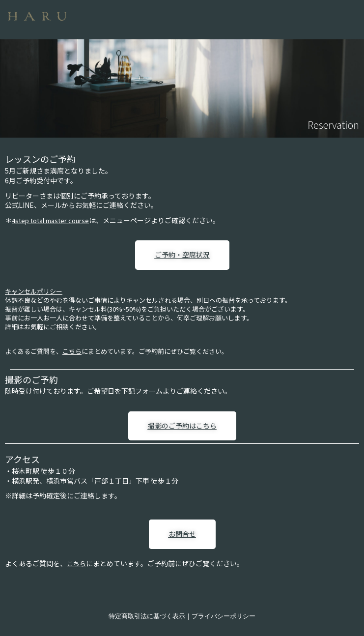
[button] (221, 17)
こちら (72, 351)
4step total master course (50, 220)
